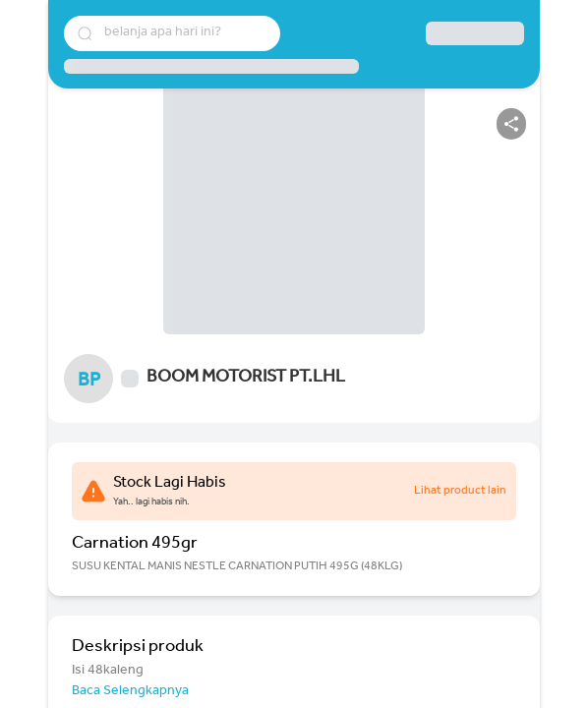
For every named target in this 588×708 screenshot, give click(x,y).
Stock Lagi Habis (170, 484)
